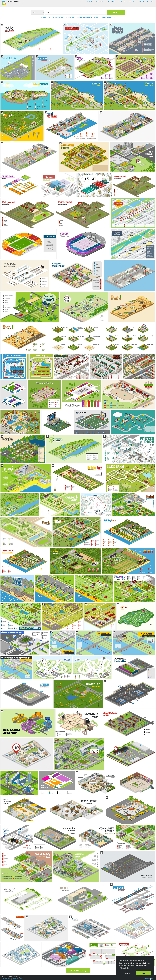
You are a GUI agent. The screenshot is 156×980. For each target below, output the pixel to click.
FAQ (153, 979)
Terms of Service (18, 979)
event (45, 17)
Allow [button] (143, 973)
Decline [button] (127, 973)
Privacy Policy (6, 979)
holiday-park (87, 17)
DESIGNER (99, 2)
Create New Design (78, 970)
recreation (97, 17)
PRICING (132, 2)
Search (116, 12)
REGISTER (150, 2)
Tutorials (147, 979)
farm (63, 17)
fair (50, 17)
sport (104, 17)
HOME (90, 2)
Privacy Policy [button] (125, 968)
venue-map (111, 17)
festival (69, 17)
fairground (56, 17)
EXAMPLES (122, 2)
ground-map (77, 17)
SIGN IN (141, 2)
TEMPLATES (110, 2)
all (42, 17)
